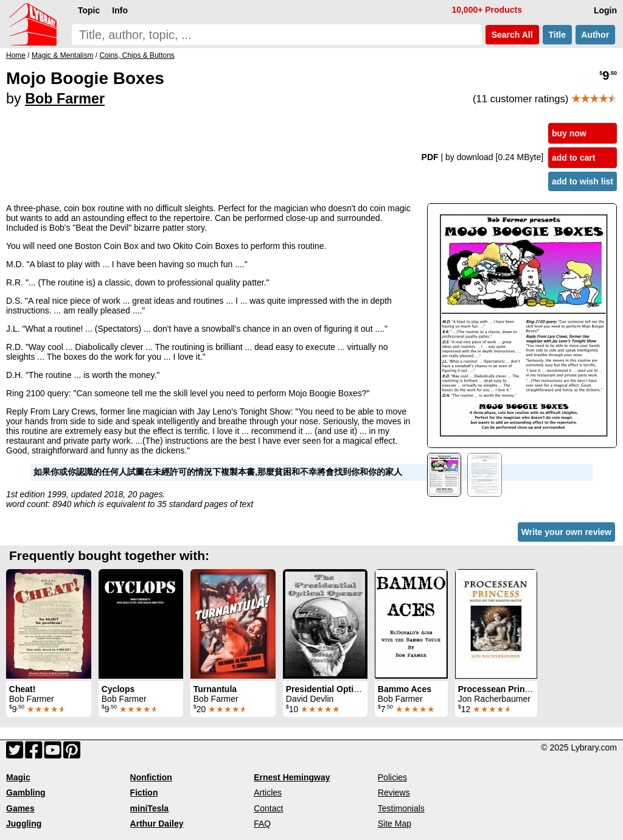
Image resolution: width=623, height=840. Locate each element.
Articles (268, 793)
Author (595, 35)
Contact (268, 808)
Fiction (144, 793)
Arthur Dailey (157, 824)
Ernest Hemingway (292, 777)
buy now (569, 133)
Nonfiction (151, 777)
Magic (18, 777)
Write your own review (566, 532)
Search (512, 35)
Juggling (24, 824)
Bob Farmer (65, 99)
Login (605, 10)
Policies (392, 777)
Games (20, 808)
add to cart (574, 158)
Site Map (395, 824)
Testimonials (401, 808)
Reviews (394, 793)
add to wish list (583, 181)
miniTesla (150, 808)
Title (557, 35)
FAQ (262, 824)
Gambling (26, 793)
